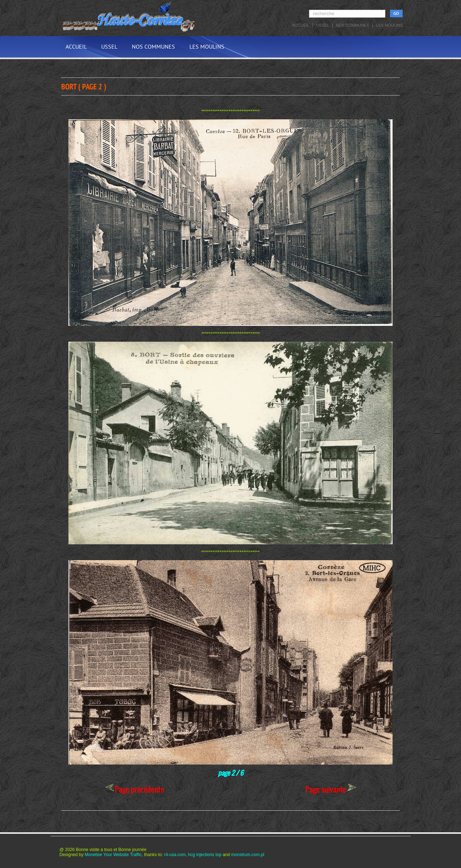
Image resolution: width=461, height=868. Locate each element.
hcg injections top (205, 855)
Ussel (323, 25)
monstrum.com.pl (248, 855)
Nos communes (353, 25)
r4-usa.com (175, 855)
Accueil (301, 25)
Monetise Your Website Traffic (113, 855)
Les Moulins (389, 25)
